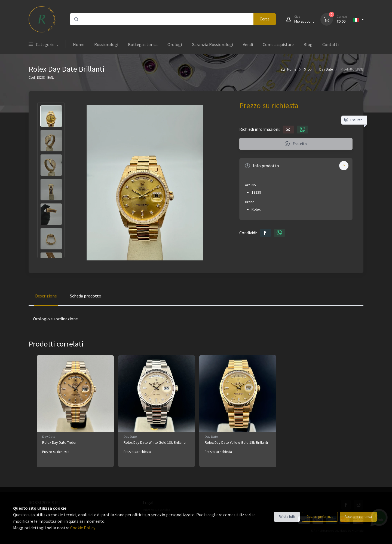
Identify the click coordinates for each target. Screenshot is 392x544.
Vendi (248, 44)
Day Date (326, 69)
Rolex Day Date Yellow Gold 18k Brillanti (236, 442)
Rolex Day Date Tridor (59, 442)
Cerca (265, 19)
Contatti (330, 44)
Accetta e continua (358, 517)
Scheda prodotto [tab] (86, 296)
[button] (296, 166)
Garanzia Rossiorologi (212, 44)
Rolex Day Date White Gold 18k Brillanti (155, 442)
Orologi (175, 44)
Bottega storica (143, 44)
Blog (308, 44)
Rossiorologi (106, 44)
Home (79, 44)
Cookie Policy (83, 528)
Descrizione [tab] (46, 296)
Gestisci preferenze (320, 517)
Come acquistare (278, 44)
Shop (308, 69)
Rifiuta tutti (287, 517)
